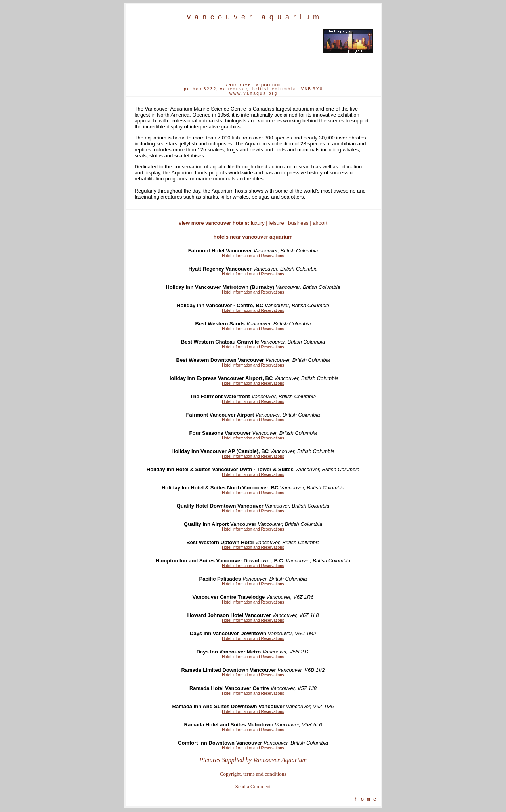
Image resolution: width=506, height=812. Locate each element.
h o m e (366, 800)
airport (320, 223)
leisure (276, 223)
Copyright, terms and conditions (253, 774)
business (298, 223)
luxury (258, 223)
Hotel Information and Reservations (253, 256)
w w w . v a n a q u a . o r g (253, 93)
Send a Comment (253, 786)
